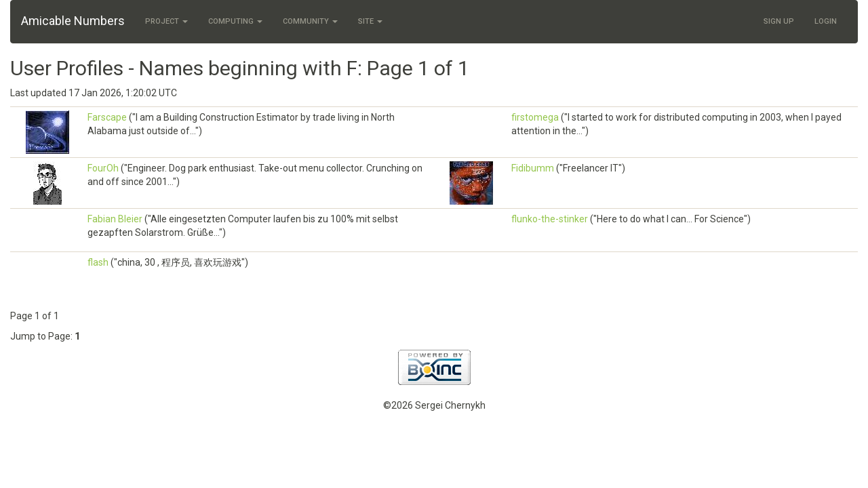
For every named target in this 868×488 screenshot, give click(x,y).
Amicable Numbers (73, 21)
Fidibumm (533, 168)
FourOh (103, 168)
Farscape (107, 117)
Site (370, 21)
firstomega (535, 117)
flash (98, 262)
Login (826, 21)
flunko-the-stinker (550, 219)
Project (166, 21)
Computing (235, 21)
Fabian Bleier (115, 219)
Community (310, 21)
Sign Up (779, 21)
